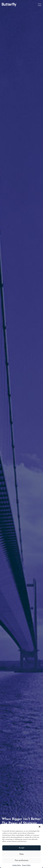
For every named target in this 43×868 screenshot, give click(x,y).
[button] (40, 827)
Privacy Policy (26, 865)
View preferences (21, 861)
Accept (22, 848)
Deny (22, 854)
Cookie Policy (17, 865)
